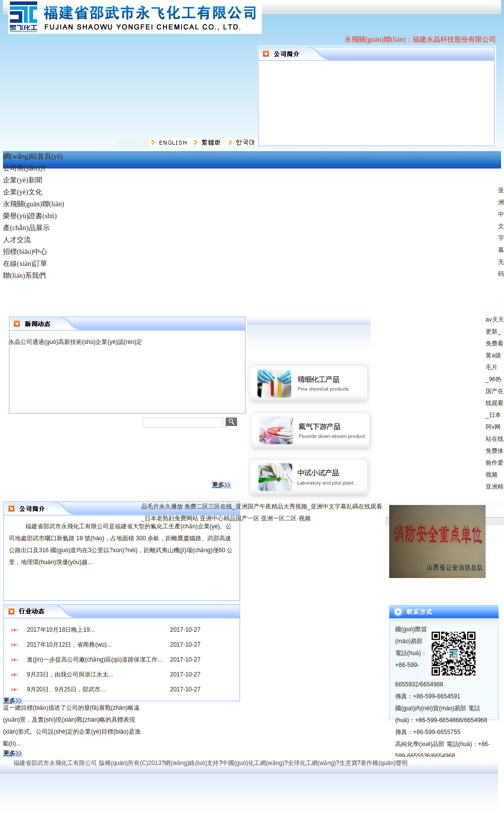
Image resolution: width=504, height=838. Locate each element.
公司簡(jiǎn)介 (25, 168)
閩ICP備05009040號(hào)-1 (448, 763)
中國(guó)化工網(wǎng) (253, 763)
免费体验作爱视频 (495, 463)
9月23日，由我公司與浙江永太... (70, 674)
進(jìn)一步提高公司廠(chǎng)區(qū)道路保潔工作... (95, 660)
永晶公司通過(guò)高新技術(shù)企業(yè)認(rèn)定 (75, 342)
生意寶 (348, 763)
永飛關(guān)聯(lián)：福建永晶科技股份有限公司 (420, 40)
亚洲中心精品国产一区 (230, 518)
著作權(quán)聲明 (384, 763)
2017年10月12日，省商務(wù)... (69, 645)
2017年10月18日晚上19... (61, 630)
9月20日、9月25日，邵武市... (66, 689)
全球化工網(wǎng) (312, 763)
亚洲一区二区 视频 (286, 518)
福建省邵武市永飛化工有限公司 (55, 763)
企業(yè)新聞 (23, 180)
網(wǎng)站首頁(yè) (33, 156)
